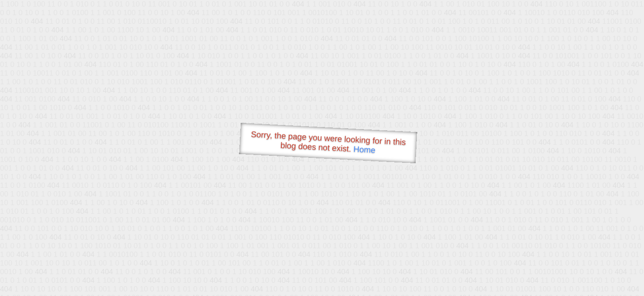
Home (364, 149)
